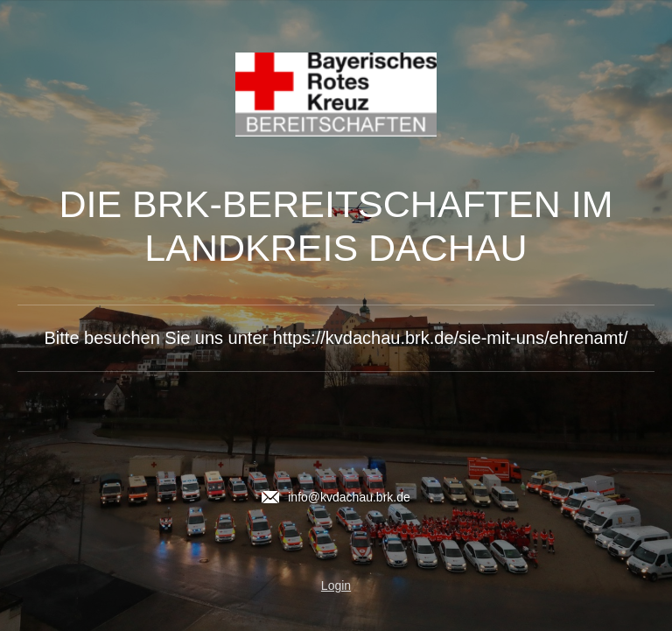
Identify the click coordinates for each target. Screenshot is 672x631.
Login (336, 585)
